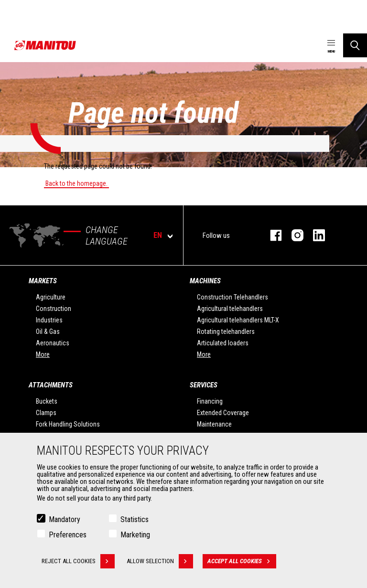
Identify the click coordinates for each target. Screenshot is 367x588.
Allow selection (160, 562)
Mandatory (65, 520)
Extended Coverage (223, 413)
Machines (205, 281)
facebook (271, 235)
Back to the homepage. (76, 183)
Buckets (47, 401)
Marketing (135, 535)
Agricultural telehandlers (230, 309)
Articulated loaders (223, 343)
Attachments (51, 385)
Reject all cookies (78, 562)
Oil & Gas (48, 331)
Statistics (135, 520)
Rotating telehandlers (226, 331)
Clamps (46, 413)
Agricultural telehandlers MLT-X (238, 320)
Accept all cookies (242, 562)
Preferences (68, 535)
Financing (210, 401)
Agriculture (51, 297)
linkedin (314, 235)
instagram (293, 235)
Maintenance (214, 424)
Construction (54, 309)
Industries (49, 320)
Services (204, 385)
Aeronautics (53, 343)
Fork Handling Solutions (68, 424)
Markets (43, 281)
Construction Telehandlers (232, 297)
